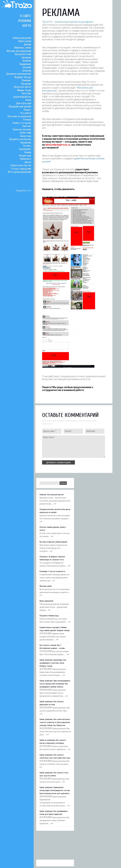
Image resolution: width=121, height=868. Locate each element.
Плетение (26, 93)
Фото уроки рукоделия (20, 172)
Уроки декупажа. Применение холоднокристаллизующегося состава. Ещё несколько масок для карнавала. (55, 790)
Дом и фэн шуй (24, 103)
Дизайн (27, 45)
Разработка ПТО (24, 191)
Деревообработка (22, 97)
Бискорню (26, 58)
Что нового (26, 113)
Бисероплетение (23, 54)
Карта (27, 26)
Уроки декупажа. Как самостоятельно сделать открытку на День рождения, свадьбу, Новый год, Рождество (55, 722)
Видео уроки (25, 41)
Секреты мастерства (21, 165)
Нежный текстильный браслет (52, 495)
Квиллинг (27, 80)
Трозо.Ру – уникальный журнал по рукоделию (68, 22)
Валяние (27, 61)
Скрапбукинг (25, 149)
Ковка (28, 100)
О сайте (26, 16)
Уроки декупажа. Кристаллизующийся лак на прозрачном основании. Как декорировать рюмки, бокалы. (55, 684)
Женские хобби (46, 586)
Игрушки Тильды (23, 77)
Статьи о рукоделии (21, 169)
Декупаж (27, 71)
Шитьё (28, 162)
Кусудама (26, 84)
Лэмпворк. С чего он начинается (52, 571)
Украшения (26, 143)
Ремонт (27, 110)
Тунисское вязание (22, 130)
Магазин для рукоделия (19, 51)
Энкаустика (25, 136)
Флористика (25, 156)
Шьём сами (25, 133)
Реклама (25, 21)
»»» (55, 504)
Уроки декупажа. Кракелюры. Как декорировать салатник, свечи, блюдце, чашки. (53, 663)
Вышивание (25, 64)
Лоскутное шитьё (22, 87)
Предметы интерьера (20, 139)
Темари (27, 152)
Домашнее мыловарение (19, 74)
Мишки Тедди (24, 90)
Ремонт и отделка (22, 123)
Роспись (27, 146)
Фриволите (25, 159)
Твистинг (27, 126)
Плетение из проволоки (19, 116)
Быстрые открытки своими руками (53, 542)
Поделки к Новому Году (49, 616)
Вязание (27, 67)
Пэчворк (27, 120)
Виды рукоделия (46, 601)
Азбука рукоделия (22, 38)
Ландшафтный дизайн (20, 107)
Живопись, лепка (23, 48)
